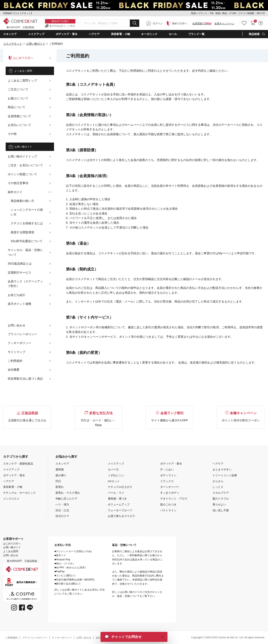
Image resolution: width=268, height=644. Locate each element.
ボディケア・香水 (14, 475)
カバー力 (113, 469)
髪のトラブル (221, 499)
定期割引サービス (19, 273)
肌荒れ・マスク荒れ (68, 493)
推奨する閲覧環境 (22, 232)
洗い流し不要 (221, 510)
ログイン (158, 23)
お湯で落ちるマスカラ (121, 516)
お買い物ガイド (36, 44)
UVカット (114, 481)
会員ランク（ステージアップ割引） (25, 284)
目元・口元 (62, 510)
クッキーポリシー (19, 343)
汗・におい (167, 469)
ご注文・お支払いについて (25, 165)
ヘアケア (9, 481)
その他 (12, 134)
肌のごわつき (168, 504)
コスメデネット (13, 44)
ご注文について (18, 89)
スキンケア (62, 464)
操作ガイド (15, 192)
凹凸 (58, 481)
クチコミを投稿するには (27, 223)
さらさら (218, 481)
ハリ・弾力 (62, 504)
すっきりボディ (170, 493)
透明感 (60, 469)
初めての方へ (180, 23)
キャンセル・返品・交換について (25, 252)
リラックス (167, 481)
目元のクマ (62, 516)
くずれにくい (116, 475)
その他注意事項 (18, 183)
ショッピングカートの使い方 (27, 212)
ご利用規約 (15, 361)
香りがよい (219, 504)
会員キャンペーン (224, 23)
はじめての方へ (21, 58)
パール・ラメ (116, 493)
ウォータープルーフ (120, 510)
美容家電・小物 (13, 487)
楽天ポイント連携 (19, 304)
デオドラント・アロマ (174, 499)
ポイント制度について (22, 174)
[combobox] (110, 23)
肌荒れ (60, 487)
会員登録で (202, 23)
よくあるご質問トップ (22, 80)
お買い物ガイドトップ (22, 156)
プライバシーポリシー (22, 334)
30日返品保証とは (20, 264)
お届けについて (18, 98)
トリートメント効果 (225, 475)
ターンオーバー (170, 487)
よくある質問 (11, 551)
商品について (17, 107)
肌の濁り (61, 475)
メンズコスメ (11, 499)
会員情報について (19, 116)
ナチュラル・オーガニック (19, 493)
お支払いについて (19, 125)
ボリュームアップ (119, 504)
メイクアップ (11, 469)
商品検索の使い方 (22, 201)
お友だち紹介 (17, 295)
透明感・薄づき (117, 499)
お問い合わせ (17, 325)
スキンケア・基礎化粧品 (18, 464)
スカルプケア (221, 493)
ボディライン (168, 475)
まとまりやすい (222, 469)
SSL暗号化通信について (27, 241)
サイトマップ (17, 352)
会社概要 (14, 370)
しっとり (218, 487)
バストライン (168, 510)
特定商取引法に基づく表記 (25, 379)
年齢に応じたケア (66, 499)
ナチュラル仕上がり (120, 487)
